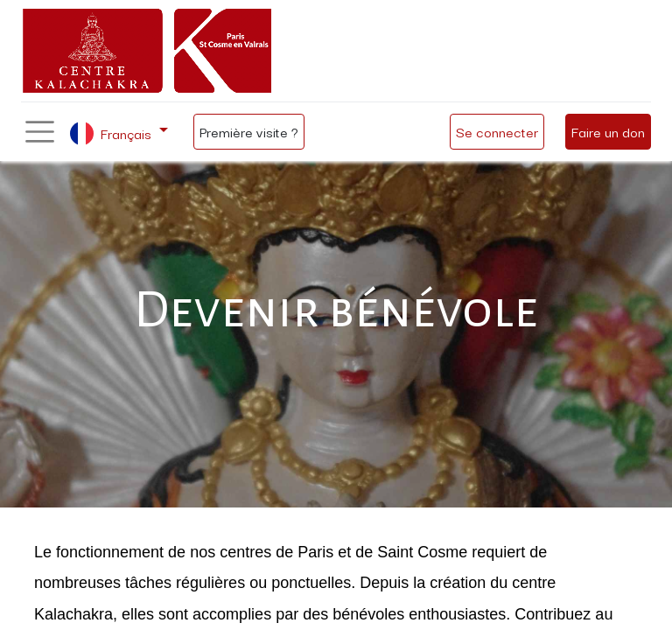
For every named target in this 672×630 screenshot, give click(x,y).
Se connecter (497, 131)
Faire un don (608, 131)
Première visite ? (249, 131)
